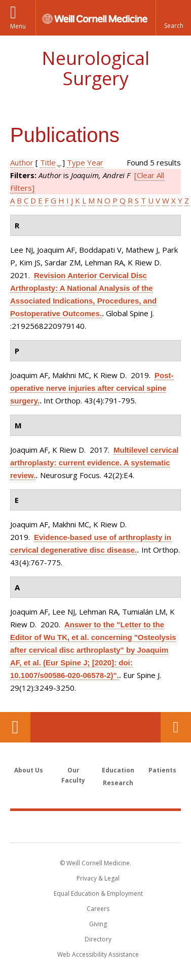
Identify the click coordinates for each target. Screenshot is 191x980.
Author (22, 162)
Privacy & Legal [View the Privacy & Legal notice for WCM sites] (98, 878)
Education (118, 770)
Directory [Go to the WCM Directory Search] (98, 939)
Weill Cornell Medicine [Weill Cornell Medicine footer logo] (96, 826)
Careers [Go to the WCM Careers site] (98, 909)
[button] (173, 18)
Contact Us (176, 727)
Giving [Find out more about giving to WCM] (98, 924)
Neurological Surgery (95, 68)
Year (95, 162)
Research (118, 783)
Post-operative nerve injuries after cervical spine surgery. (92, 388)
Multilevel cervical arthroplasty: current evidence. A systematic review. (94, 463)
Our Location (15, 727)
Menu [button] (18, 26)
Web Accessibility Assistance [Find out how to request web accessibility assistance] (98, 954)
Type (76, 162)
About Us (29, 770)
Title (48, 162)
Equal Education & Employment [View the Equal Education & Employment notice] (98, 893)
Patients (162, 770)
